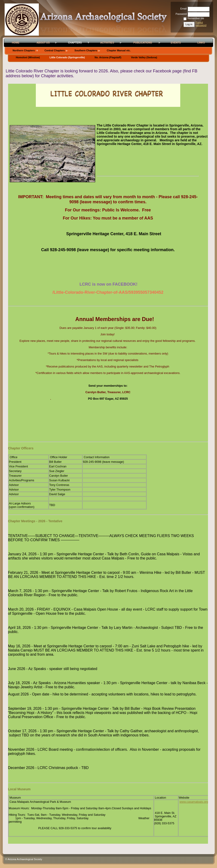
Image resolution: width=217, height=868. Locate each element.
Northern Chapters (24, 50)
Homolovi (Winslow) (28, 57)
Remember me (196, 18)
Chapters (75, 43)
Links (201, 43)
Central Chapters (55, 50)
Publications (143, 43)
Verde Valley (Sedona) (144, 57)
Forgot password (201, 24)
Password (180, 14)
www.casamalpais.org (194, 802)
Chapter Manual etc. (119, 50)
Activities (107, 43)
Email (183, 9)
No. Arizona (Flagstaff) (108, 57)
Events (176, 43)
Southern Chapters (86, 50)
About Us (43, 43)
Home (16, 43)
